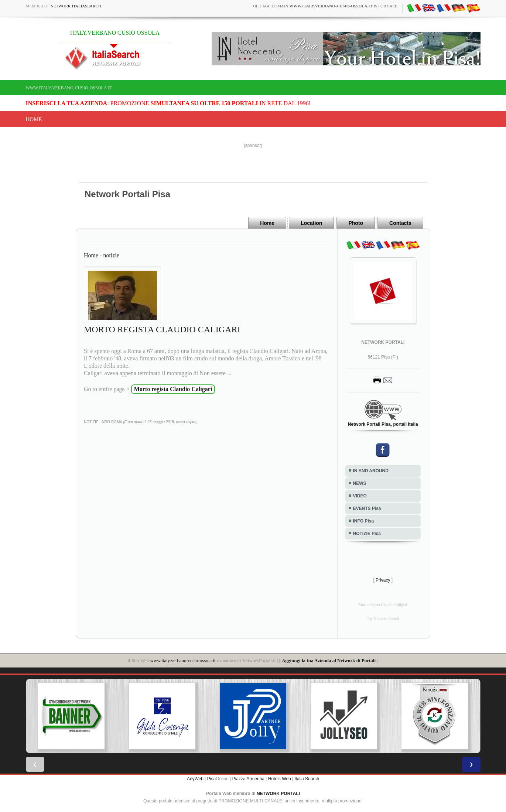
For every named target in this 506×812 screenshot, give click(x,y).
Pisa (211, 779)
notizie (111, 255)
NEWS (360, 483)
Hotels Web (280, 779)
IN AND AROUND (371, 471)
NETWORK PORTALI (278, 794)
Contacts (400, 223)
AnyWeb (195, 779)
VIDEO (360, 496)
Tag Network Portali (383, 619)
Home (34, 119)
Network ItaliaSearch (76, 6)
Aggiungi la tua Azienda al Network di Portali (329, 660)
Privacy (383, 580)
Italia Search (307, 779)
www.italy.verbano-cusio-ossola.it (69, 88)
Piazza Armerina (248, 779)
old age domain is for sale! (326, 6)
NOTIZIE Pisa (367, 534)
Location (311, 223)
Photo (356, 223)
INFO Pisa (364, 521)
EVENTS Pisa (367, 508)
